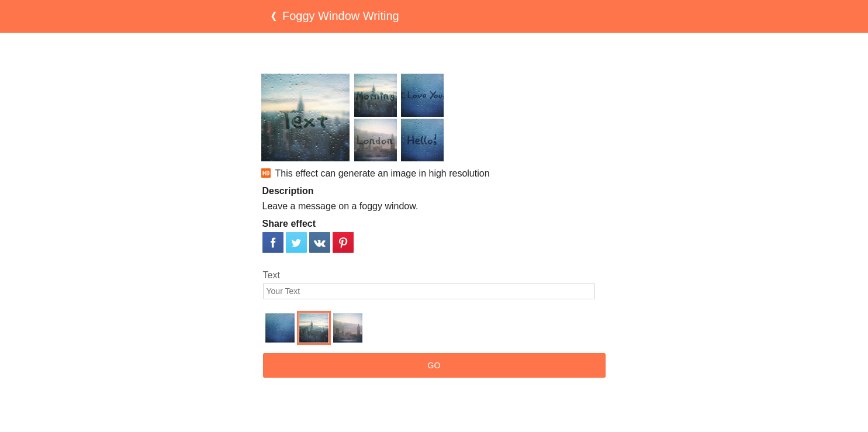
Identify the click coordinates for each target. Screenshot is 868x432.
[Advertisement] (434, 53)
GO (434, 365)
